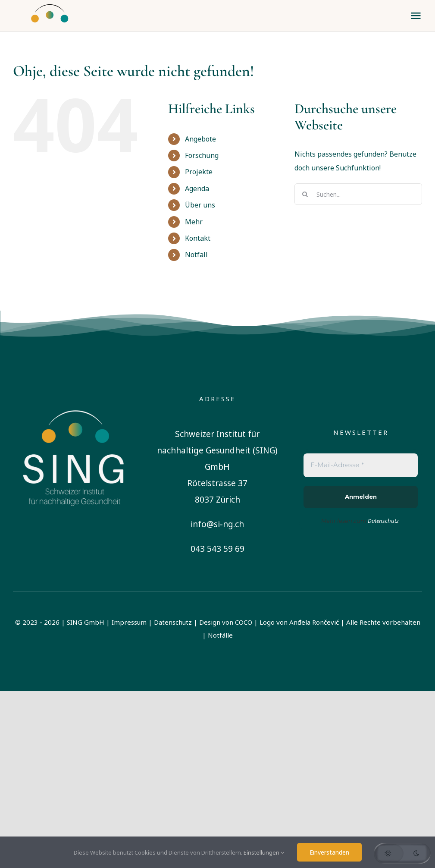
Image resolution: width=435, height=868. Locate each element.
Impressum (129, 622)
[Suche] (305, 194)
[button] (402, 853)
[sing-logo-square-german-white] (74, 396)
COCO (244, 622)
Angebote (200, 139)
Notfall (196, 255)
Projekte (199, 172)
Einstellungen (264, 852)
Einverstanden (329, 852)
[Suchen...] (358, 194)
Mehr (194, 222)
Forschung (202, 155)
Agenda (197, 189)
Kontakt (198, 238)
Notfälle (220, 635)
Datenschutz (173, 622)
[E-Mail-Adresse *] (361, 465)
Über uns (200, 205)
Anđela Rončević (314, 622)
